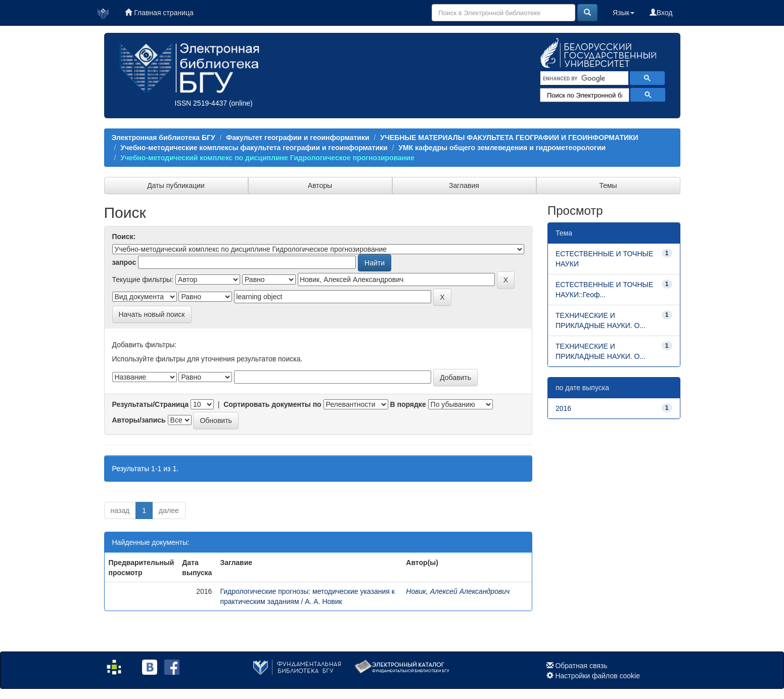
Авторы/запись (139, 420)
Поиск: (124, 237)
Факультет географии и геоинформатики (297, 137)
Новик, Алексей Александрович (458, 591)
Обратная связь (581, 666)
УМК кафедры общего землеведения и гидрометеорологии (502, 148)
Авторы (320, 185)
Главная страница (159, 13)
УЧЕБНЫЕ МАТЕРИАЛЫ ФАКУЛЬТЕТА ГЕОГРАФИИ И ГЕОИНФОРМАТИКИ (509, 137)
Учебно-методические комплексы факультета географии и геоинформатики (254, 148)
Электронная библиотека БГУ (164, 137)
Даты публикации (176, 185)
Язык (624, 13)
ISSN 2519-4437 (201, 103)
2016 (563, 408)
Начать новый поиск (152, 314)
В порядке (408, 404)
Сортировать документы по (272, 404)
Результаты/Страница (151, 404)
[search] (583, 78)
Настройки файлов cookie (597, 676)
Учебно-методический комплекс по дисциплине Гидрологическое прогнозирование (267, 158)
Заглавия (464, 185)
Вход (661, 13)
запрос (124, 262)
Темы (608, 185)
